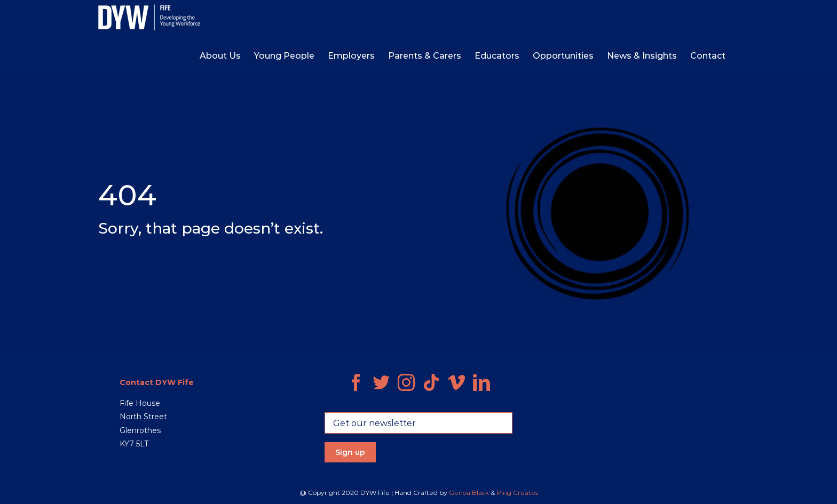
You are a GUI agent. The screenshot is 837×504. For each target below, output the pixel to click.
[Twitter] (381, 382)
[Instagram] (406, 382)
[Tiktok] (431, 382)
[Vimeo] (456, 382)
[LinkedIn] (481, 382)
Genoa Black (469, 493)
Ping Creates (517, 493)
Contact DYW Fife (157, 382)
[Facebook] (356, 382)
